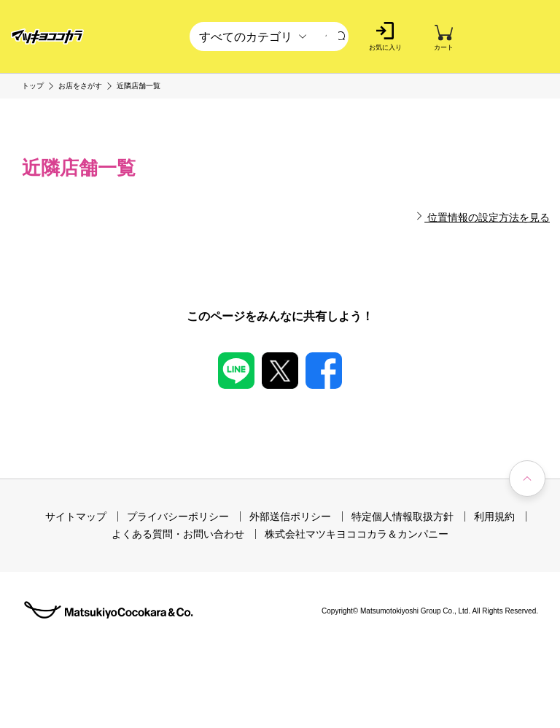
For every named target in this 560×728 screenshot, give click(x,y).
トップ (33, 86)
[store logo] (47, 37)
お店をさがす (80, 86)
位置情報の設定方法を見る (483, 217)
